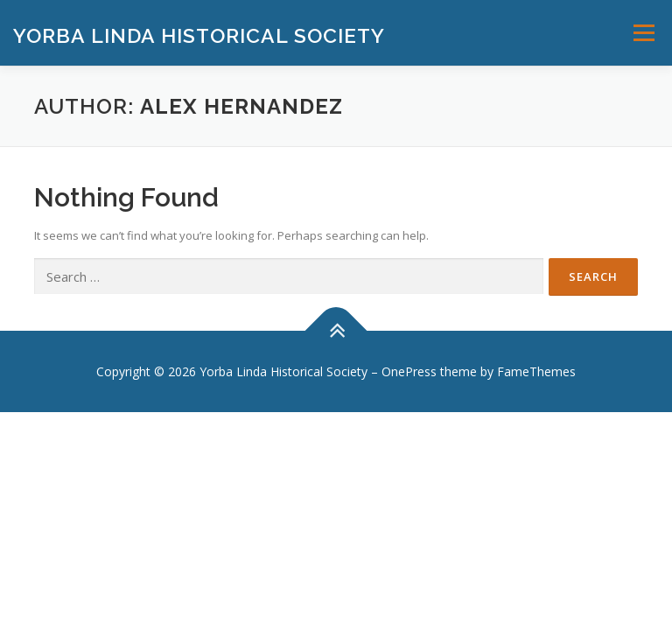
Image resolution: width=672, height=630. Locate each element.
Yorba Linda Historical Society (199, 35)
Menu (644, 32)
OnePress (409, 371)
